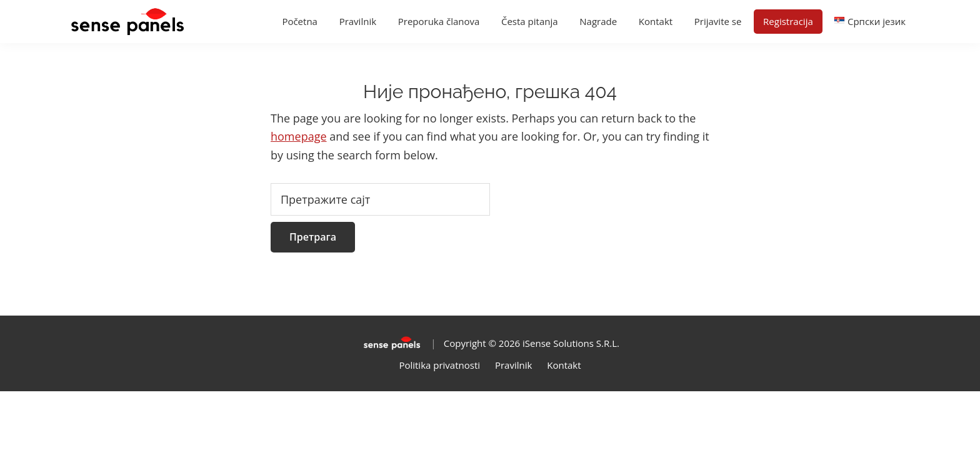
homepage (299, 136)
